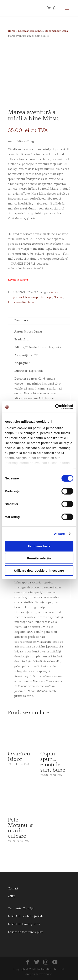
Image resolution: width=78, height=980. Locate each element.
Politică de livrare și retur (24, 924)
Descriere (21, 321)
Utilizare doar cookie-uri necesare (39, 570)
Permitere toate (39, 546)
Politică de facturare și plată (26, 932)
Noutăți (58, 297)
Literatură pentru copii (38, 297)
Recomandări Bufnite (30, 31)
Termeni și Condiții (21, 909)
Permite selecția (39, 558)
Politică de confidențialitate (26, 916)
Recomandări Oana (56, 31)
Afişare (59, 534)
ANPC (12, 897)
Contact (13, 889)
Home (12, 31)
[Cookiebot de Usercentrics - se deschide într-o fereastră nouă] (56, 407)
